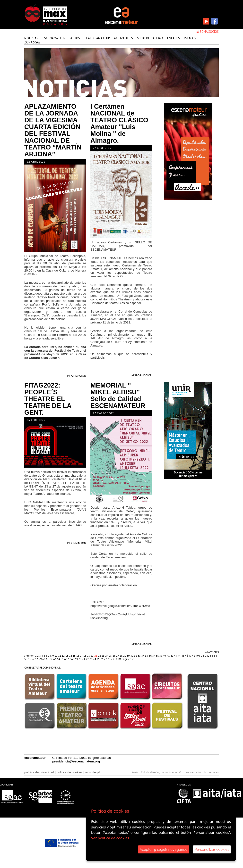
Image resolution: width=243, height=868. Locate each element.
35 (147, 656)
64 (59, 659)
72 (88, 659)
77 (106, 659)
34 (143, 656)
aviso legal (92, 772)
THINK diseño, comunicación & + (162, 772)
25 (111, 656)
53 (212, 656)
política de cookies (70, 772)
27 (118, 656)
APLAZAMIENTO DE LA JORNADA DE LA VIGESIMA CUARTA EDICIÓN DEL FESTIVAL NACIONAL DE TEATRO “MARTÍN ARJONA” (53, 130)
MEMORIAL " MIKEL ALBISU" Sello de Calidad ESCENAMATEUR (118, 396)
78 (109, 659)
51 (205, 656)
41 (169, 656)
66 (66, 659)
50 (201, 656)
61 (48, 659)
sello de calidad (150, 38)
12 (64, 656)
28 (121, 656)
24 (107, 656)
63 (55, 659)
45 (183, 656)
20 (92, 656)
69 (77, 659)
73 (91, 659)
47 (190, 656)
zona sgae (32, 42)
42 (172, 656)
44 (179, 656)
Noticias (31, 38)
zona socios (209, 32)
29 (125, 656)
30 (129, 656)
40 (165, 656)
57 (33, 659)
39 (161, 656)
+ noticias (212, 652)
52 (208, 656)
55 (26, 659)
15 (74, 656)
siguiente (128, 659)
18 (85, 656)
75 (99, 659)
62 (51, 659)
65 (62, 659)
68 (73, 659)
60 (44, 659)
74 (95, 659)
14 (71, 656)
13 (67, 656)
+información (76, 376)
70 (80, 659)
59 (40, 659)
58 (37, 659)
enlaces (174, 38)
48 (194, 656)
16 (78, 656)
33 (140, 656)
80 (117, 659)
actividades (123, 38)
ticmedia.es (211, 772)
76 (102, 659)
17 (82, 656)
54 (215, 656)
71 (84, 659)
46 (187, 656)
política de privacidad (39, 772)
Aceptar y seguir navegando (164, 849)
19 (89, 656)
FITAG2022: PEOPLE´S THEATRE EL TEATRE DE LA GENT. (48, 399)
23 (103, 656)
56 (30, 659)
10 (56, 656)
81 (120, 659)
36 (151, 656)
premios (190, 38)
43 (176, 656)
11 (60, 656)
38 (158, 656)
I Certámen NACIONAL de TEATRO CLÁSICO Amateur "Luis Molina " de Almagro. (119, 124)
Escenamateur (54, 38)
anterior (29, 656)
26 (114, 656)
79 (113, 659)
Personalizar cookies (212, 849)
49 (197, 656)
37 (154, 656)
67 (69, 659)
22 (100, 656)
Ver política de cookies (110, 838)
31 (132, 656)
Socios (75, 38)
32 (136, 656)
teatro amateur (97, 38)
